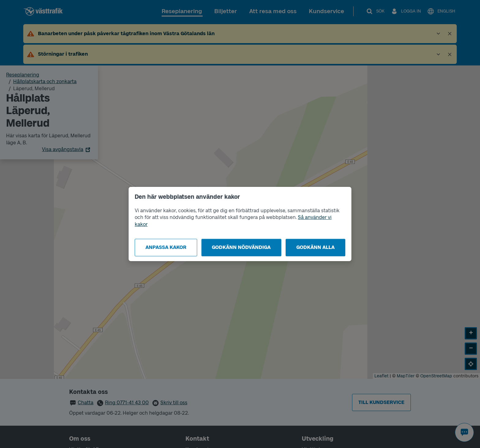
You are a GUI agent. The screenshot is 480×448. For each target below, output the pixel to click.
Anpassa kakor (166, 247)
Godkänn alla (315, 247)
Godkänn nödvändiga (241, 247)
